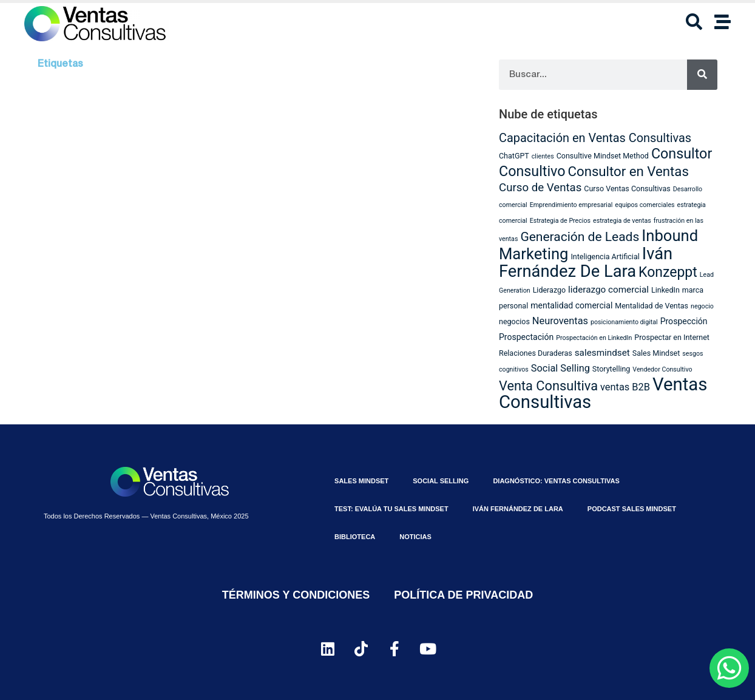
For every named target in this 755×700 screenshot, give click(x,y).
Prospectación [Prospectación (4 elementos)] (526, 337)
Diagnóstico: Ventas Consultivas (556, 481)
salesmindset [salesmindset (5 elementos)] (602, 353)
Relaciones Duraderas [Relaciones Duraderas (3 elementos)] (536, 353)
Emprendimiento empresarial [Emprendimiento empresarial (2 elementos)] (571, 205)
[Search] (702, 75)
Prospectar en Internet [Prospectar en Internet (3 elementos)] (672, 337)
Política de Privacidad (463, 595)
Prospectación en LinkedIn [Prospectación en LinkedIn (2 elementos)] (594, 338)
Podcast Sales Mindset (632, 509)
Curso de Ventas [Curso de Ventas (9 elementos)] (540, 188)
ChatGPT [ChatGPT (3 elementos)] (514, 156)
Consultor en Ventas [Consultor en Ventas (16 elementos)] (628, 171)
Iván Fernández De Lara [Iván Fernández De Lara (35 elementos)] (586, 263)
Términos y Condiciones (296, 595)
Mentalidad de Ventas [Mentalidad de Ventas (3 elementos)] (652, 306)
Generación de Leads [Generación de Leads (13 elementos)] (580, 237)
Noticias (415, 537)
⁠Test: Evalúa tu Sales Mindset (391, 509)
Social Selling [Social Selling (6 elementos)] (560, 368)
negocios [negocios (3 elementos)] (514, 321)
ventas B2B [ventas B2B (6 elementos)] (625, 387)
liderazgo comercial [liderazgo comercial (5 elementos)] (608, 290)
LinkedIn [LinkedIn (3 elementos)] (665, 290)
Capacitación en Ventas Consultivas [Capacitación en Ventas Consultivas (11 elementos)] (595, 138)
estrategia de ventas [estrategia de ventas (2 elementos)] (622, 221)
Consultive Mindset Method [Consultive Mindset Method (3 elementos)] (603, 156)
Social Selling (441, 481)
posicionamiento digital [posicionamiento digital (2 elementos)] (624, 322)
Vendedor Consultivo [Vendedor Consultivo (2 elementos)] (662, 369)
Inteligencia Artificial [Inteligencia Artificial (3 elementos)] (605, 257)
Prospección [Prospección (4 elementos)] (684, 321)
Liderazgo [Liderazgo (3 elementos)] (550, 290)
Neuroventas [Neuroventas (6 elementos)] (560, 321)
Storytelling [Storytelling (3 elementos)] (611, 369)
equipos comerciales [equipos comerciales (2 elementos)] (645, 205)
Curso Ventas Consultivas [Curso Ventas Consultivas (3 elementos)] (627, 189)
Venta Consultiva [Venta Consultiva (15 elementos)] (548, 386)
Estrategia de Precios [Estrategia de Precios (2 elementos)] (560, 221)
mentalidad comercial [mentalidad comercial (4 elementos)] (571, 305)
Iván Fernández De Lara (518, 509)
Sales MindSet (361, 481)
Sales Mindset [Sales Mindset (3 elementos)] (656, 353)
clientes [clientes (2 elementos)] (543, 156)
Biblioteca (355, 537)
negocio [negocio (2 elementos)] (702, 306)
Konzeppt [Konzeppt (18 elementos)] (668, 272)
